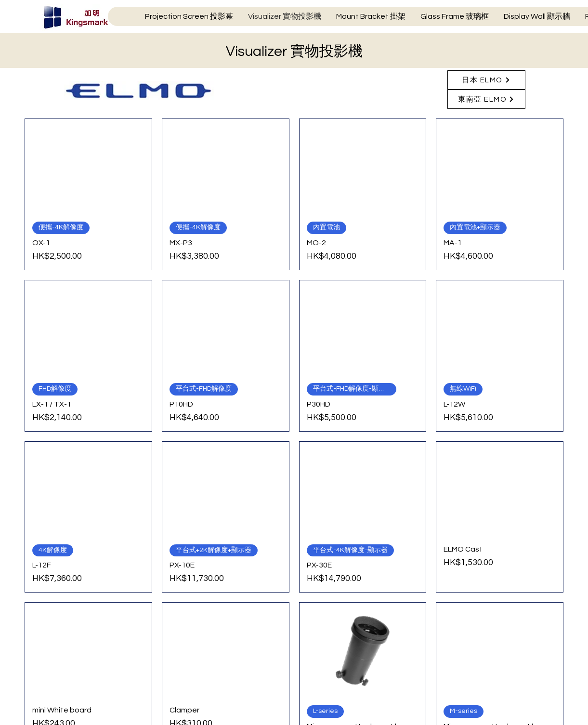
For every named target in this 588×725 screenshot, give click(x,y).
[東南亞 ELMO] (486, 99)
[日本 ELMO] (486, 80)
